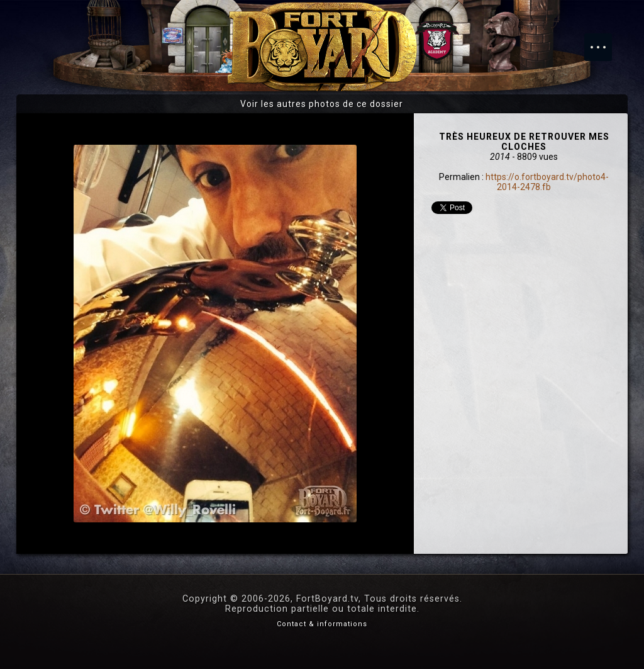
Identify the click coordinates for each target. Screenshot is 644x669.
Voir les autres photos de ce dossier (322, 104)
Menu (604, 41)
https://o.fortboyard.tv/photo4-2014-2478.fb (547, 182)
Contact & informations (322, 624)
